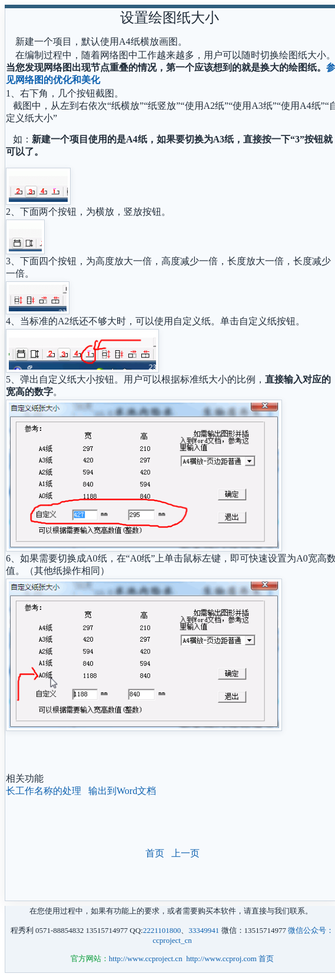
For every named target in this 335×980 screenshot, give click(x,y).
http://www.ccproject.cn (146, 959)
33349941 (204, 930)
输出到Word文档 (122, 791)
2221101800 (162, 930)
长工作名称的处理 (44, 791)
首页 (155, 853)
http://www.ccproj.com (221, 959)
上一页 (185, 853)
